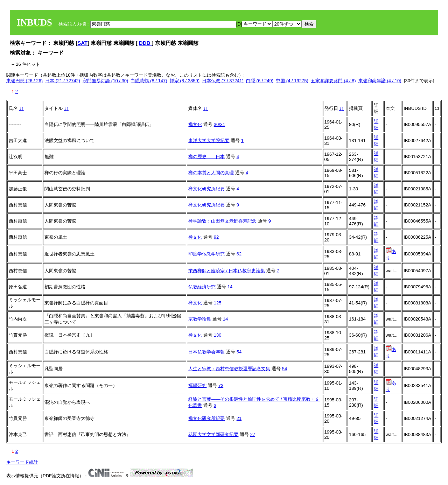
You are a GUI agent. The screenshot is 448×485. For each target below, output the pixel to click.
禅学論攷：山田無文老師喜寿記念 (222, 221)
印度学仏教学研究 (206, 254)
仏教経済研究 (202, 287)
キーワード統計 (22, 462)
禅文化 (195, 124)
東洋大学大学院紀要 (209, 140)
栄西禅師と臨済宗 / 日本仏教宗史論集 (227, 271)
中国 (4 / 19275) (292, 81)
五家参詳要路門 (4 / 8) (333, 81)
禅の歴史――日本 (206, 157)
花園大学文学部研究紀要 (213, 434)
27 (253, 434)
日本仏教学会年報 (206, 352)
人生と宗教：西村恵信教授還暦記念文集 (229, 369)
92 (216, 237)
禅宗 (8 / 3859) (185, 81)
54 (239, 352)
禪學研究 (197, 385)
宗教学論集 (200, 319)
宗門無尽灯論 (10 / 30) (105, 81)
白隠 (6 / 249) (260, 81)
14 (230, 287)
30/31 (220, 124)
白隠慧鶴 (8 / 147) (149, 81)
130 (218, 335)
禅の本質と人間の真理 (211, 173)
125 (218, 303)
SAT (82, 43)
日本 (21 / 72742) (63, 81)
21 (239, 418)
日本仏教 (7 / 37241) (223, 81)
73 (221, 385)
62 (239, 254)
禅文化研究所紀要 (206, 189)
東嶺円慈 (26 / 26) (24, 81)
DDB (145, 43)
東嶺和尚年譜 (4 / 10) (380, 81)
